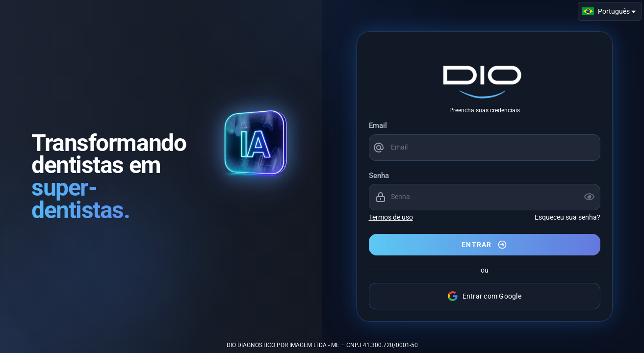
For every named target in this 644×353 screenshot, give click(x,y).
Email (378, 126)
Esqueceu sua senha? (567, 217)
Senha (379, 176)
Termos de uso (391, 217)
